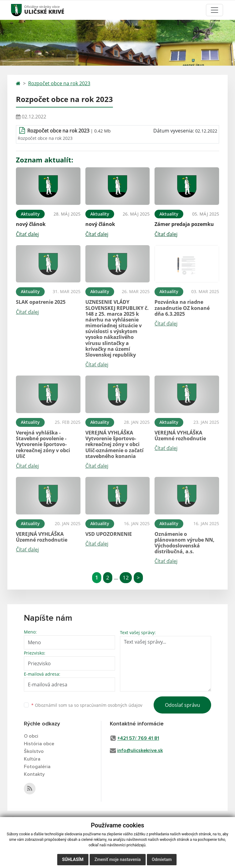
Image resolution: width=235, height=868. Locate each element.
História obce (39, 744)
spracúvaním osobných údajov (111, 705)
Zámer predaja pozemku (184, 224)
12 (126, 577)
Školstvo (34, 751)
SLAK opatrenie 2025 (41, 302)
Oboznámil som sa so (87, 705)
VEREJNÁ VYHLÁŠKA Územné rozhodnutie (180, 436)
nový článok (31, 224)
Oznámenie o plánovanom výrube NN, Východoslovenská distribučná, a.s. (185, 543)
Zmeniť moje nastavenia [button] (118, 859)
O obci (31, 736)
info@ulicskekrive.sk (140, 750)
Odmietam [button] (162, 859)
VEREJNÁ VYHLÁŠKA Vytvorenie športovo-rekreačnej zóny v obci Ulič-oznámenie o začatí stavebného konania (114, 444)
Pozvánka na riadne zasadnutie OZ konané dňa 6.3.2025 (182, 308)
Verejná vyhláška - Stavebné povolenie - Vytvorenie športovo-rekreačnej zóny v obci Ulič (43, 444)
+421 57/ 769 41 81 (138, 738)
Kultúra (32, 759)
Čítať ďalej (27, 234)
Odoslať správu (183, 705)
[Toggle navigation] (214, 10)
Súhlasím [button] (73, 859)
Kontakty (34, 774)
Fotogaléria (37, 767)
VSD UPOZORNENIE (109, 534)
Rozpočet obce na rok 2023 (59, 83)
